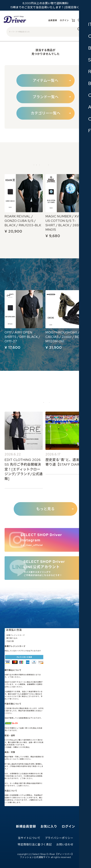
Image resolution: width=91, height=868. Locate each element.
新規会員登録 (26, 827)
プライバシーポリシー (59, 838)
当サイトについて (29, 838)
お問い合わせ (65, 844)
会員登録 (46, 20)
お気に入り (49, 827)
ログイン (60, 20)
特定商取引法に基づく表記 (35, 844)
